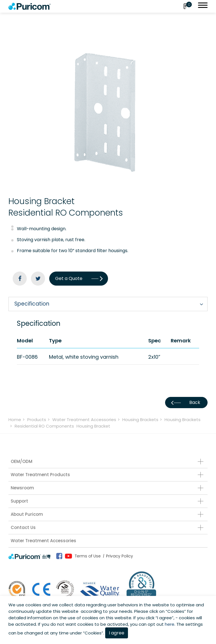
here (170, 624)
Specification (32, 304)
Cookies (176, 611)
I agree (117, 633)
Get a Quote (79, 278)
